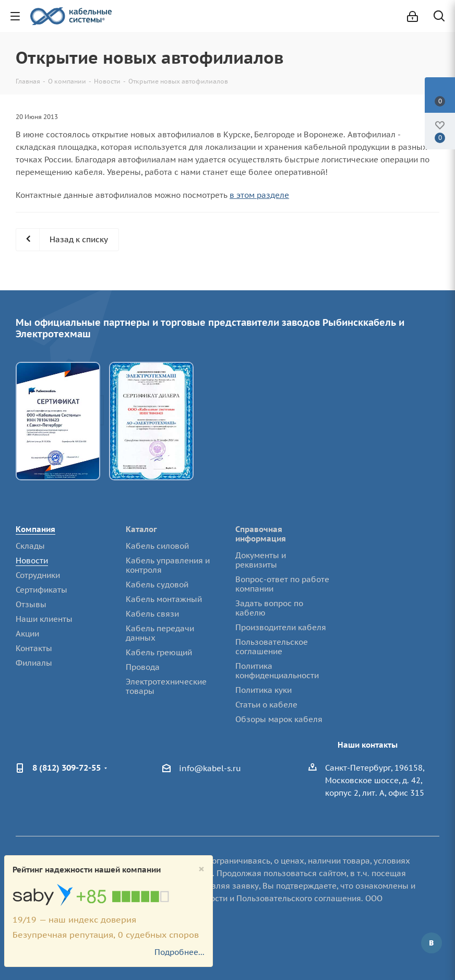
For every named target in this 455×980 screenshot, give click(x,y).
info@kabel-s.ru (210, 768)
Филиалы (34, 663)
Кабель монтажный (164, 599)
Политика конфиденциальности (277, 671)
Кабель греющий (159, 652)
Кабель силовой (157, 546)
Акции (27, 634)
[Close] (201, 869)
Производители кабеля (281, 627)
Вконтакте (432, 943)
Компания (35, 529)
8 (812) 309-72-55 (67, 768)
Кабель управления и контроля (168, 565)
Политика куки (264, 690)
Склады (30, 546)
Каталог (141, 529)
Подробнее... (179, 952)
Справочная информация (261, 534)
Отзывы (31, 604)
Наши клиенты (44, 619)
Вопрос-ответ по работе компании (282, 584)
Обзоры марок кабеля (279, 719)
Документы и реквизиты (261, 560)
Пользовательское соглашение (272, 647)
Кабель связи (152, 614)
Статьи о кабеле (266, 705)
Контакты (34, 648)
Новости (32, 560)
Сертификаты (41, 590)
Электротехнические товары (166, 686)
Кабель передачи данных (160, 633)
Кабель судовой (157, 585)
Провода (143, 667)
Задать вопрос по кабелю (269, 608)
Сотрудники (38, 575)
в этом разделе (259, 195)
